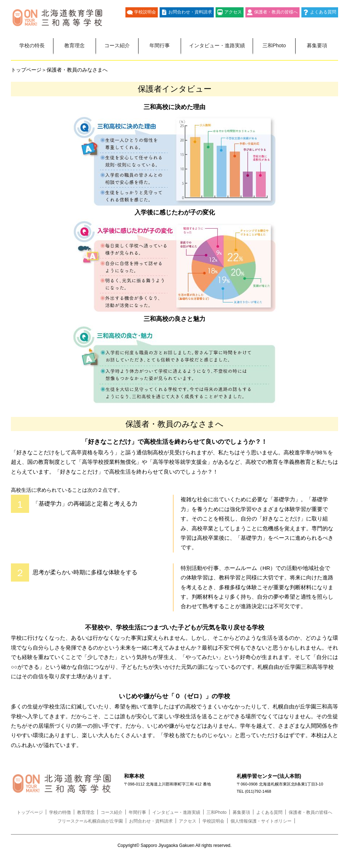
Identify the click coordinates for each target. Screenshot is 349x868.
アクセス (233, 12)
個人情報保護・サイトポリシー (261, 821)
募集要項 (317, 45)
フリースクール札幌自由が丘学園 (90, 821)
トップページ (30, 812)
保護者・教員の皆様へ (276, 12)
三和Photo (274, 45)
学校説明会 (145, 12)
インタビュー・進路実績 (217, 45)
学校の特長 (32, 45)
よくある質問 (323, 12)
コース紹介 (117, 45)
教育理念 (75, 45)
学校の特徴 (60, 812)
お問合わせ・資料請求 (190, 12)
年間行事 (160, 45)
